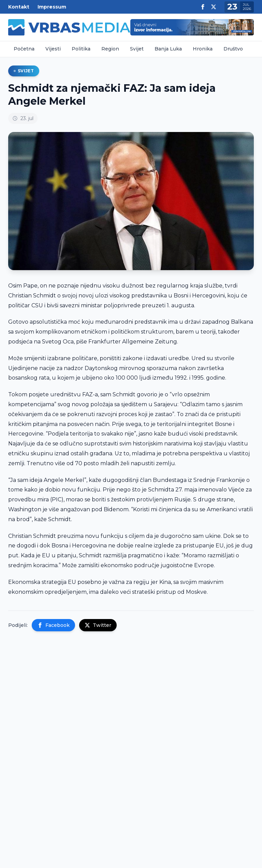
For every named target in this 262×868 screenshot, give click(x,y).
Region (110, 49)
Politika (81, 49)
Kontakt (19, 7)
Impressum (52, 7)
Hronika (203, 49)
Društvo (233, 49)
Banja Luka (168, 49)
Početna (24, 49)
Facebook (53, 625)
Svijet (137, 49)
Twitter (98, 625)
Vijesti (53, 49)
